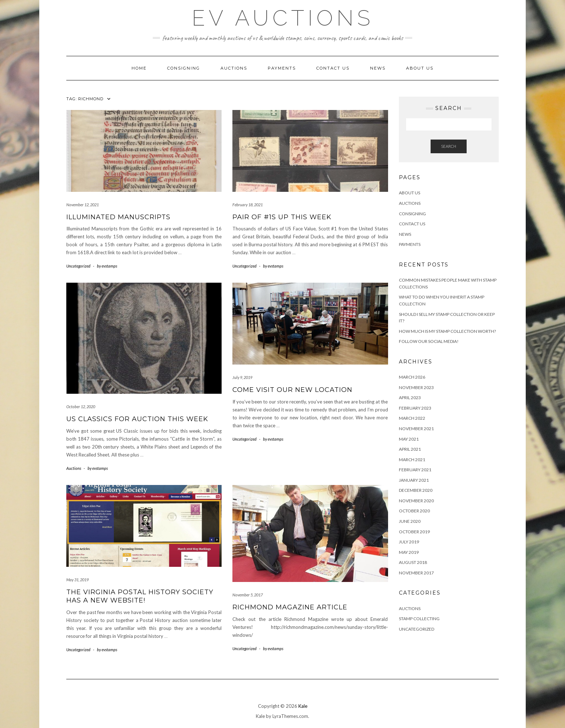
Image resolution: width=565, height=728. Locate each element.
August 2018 (413, 562)
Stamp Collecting (419, 619)
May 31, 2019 (77, 580)
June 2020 (410, 521)
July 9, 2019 (242, 377)
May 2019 (409, 552)
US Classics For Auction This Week (137, 419)
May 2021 (409, 439)
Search (449, 146)
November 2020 (416, 501)
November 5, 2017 (248, 595)
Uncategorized (78, 266)
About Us (420, 68)
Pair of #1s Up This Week (282, 217)
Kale (303, 706)
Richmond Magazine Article (290, 607)
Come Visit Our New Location (292, 390)
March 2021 (412, 460)
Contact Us (333, 68)
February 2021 (415, 470)
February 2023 (415, 408)
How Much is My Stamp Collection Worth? (447, 331)
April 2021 (410, 449)
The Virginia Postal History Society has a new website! (140, 596)
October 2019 (414, 532)
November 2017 (416, 573)
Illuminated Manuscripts (118, 217)
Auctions (234, 68)
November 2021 (416, 429)
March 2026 (412, 377)
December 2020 (416, 490)
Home (139, 68)
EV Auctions (283, 18)
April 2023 (410, 398)
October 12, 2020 (81, 407)
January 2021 (414, 480)
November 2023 (416, 387)
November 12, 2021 (83, 205)
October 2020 (414, 511)
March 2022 (412, 418)
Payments (282, 68)
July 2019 (409, 542)
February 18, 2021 (248, 205)
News (378, 68)
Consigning (184, 68)
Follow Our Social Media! (429, 341)
